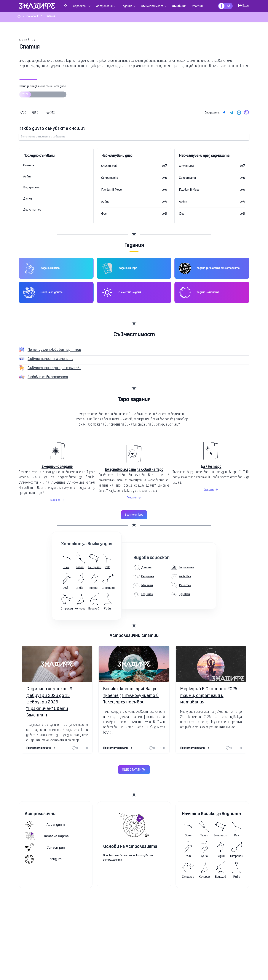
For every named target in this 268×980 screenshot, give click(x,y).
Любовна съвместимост (48, 377)
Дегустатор (32, 210)
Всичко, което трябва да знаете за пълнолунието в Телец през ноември (131, 695)
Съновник (27, 40)
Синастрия (45, 847)
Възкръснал (31, 187)
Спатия (29, 165)
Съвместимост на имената (50, 359)
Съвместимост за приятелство (54, 368)
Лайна (27, 176)
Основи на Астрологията (130, 847)
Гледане (57, 500)
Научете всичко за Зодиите (211, 814)
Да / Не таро (211, 467)
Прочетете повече (41, 748)
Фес (104, 214)
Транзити (44, 859)
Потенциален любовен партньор (54, 350)
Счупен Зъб (109, 166)
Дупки (28, 199)
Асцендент (45, 825)
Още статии (134, 770)
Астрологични (40, 814)
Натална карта (47, 836)
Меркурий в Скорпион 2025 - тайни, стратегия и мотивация (210, 695)
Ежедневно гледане (57, 467)
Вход (243, 6)
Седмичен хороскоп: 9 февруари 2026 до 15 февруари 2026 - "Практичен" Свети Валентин (49, 702)
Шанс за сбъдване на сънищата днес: (43, 92)
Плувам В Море (111, 190)
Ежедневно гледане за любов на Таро (134, 470)
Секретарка (110, 178)
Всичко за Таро (134, 515)
